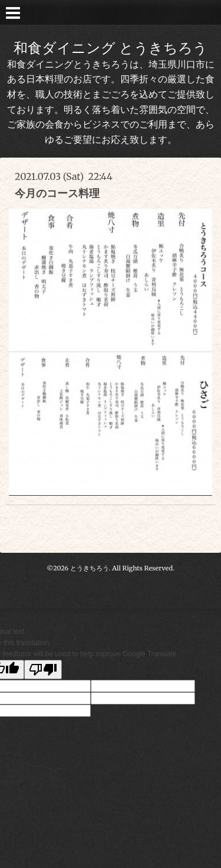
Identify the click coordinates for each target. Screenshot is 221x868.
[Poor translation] (43, 670)
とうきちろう (90, 568)
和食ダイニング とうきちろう (111, 48)
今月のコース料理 (57, 193)
